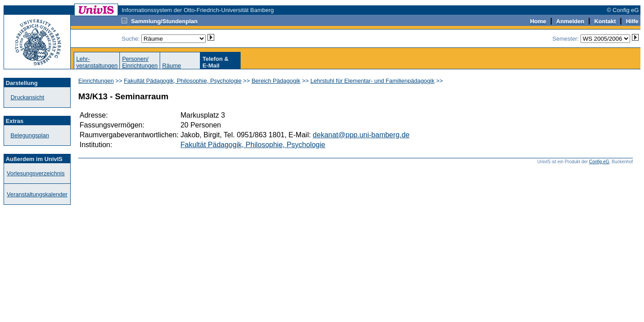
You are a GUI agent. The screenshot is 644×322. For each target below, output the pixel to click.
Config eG (599, 162)
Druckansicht (28, 97)
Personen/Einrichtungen (140, 62)
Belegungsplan (30, 135)
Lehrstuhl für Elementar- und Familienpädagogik (373, 81)
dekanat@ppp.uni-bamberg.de (361, 135)
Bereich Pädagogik (276, 81)
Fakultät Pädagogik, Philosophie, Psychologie (183, 81)
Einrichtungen (96, 81)
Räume (172, 66)
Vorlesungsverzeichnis (36, 173)
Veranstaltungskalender (37, 194)
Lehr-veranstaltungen (97, 62)
